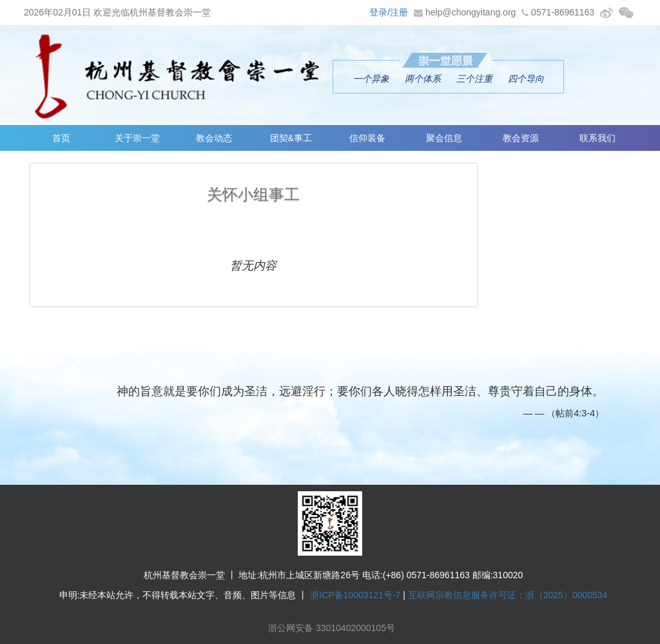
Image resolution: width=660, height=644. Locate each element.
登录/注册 (389, 12)
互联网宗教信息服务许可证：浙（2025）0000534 (508, 595)
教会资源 (521, 138)
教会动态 (214, 138)
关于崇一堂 (137, 138)
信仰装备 (367, 138)
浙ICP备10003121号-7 (355, 595)
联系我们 (597, 138)
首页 (61, 138)
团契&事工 (291, 138)
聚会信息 (444, 138)
